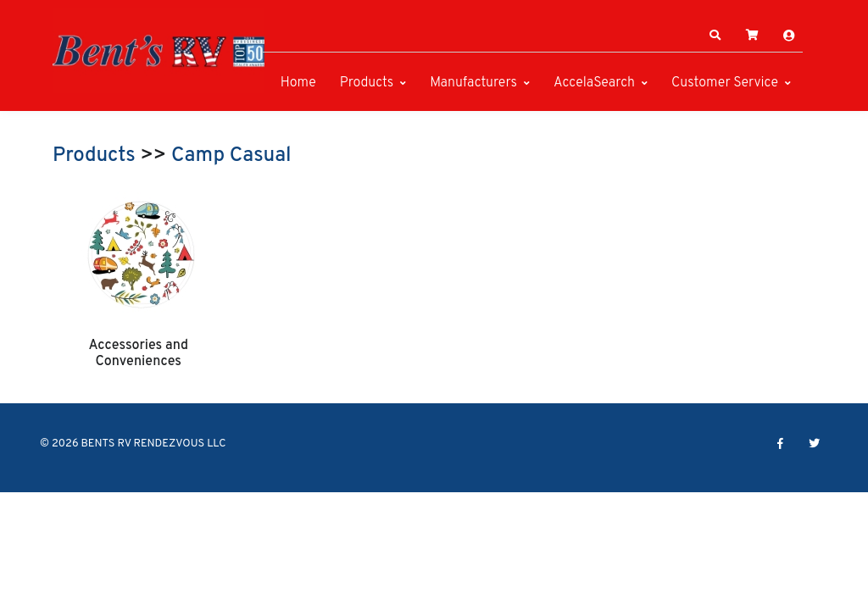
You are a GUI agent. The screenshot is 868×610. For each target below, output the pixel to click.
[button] (715, 36)
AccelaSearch (594, 83)
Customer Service (725, 83)
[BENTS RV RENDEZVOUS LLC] (159, 51)
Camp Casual (231, 156)
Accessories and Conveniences (138, 353)
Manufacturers (473, 83)
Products (367, 83)
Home (298, 83)
